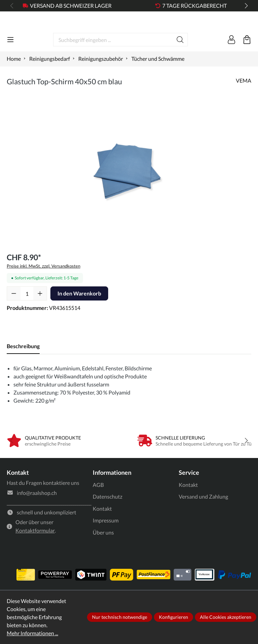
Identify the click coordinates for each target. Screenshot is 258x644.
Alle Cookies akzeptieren (226, 617)
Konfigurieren (174, 617)
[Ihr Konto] (231, 63)
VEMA (244, 104)
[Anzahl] (27, 317)
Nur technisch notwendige (120, 617)
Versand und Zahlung (203, 520)
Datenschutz (107, 520)
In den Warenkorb (79, 316)
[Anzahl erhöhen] (40, 317)
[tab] (23, 369)
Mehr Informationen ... (32, 633)
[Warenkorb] (247, 63)
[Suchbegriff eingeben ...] (113, 63)
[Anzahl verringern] (14, 317)
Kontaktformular (35, 554)
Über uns (103, 556)
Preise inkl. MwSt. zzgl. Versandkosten (44, 289)
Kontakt (102, 532)
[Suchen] (180, 63)
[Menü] (10, 63)
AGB (98, 508)
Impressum (106, 543)
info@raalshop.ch (37, 516)
